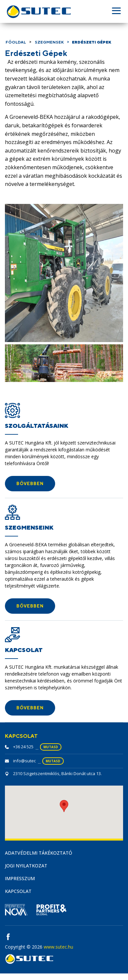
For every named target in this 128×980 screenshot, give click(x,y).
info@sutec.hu (28, 761)
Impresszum (20, 878)
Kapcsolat (18, 891)
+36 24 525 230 (27, 747)
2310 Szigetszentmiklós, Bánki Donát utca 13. (57, 773)
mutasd (51, 747)
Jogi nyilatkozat (26, 866)
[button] (30, 484)
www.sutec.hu (58, 947)
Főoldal (16, 42)
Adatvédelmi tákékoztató (39, 853)
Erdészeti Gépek (92, 42)
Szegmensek (49, 42)
